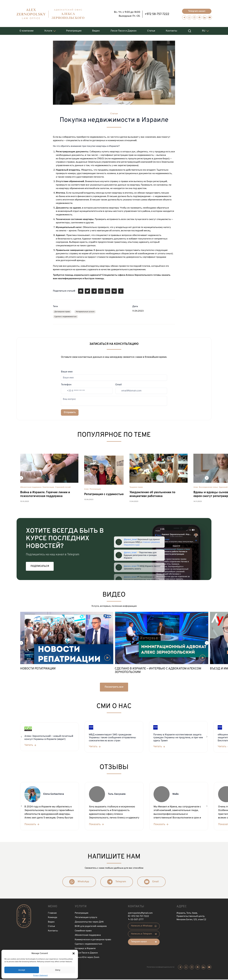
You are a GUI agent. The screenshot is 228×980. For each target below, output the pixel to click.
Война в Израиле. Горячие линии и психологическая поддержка (45, 495)
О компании (26, 29)
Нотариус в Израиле (85, 949)
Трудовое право (136, 488)
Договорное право (62, 312)
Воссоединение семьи (208, 488)
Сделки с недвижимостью (66, 317)
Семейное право (83, 931)
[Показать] (32, 825)
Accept (22, 970)
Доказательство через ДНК (89, 922)
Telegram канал (197, 10)
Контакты (171, 29)
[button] (74, 953)
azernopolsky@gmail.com (140, 914)
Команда (53, 918)
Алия (86, 490)
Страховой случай (63, 488)
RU (204, 29)
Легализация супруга (86, 918)
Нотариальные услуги (85, 312)
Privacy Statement (40, 975)
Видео (96, 29)
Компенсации (48, 488)
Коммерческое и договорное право (93, 940)
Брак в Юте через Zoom (87, 958)
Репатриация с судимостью (104, 495)
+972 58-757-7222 (157, 13)
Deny (58, 970)
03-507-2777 (137, 920)
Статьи (151, 29)
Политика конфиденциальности (161, 968)
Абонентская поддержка (31, 488)
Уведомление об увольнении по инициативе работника (152, 495)
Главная (52, 914)
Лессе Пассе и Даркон (123, 29)
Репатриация (74, 29)
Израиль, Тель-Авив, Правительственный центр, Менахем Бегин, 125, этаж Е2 (191, 917)
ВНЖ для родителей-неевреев (91, 927)
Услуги (48, 29)
